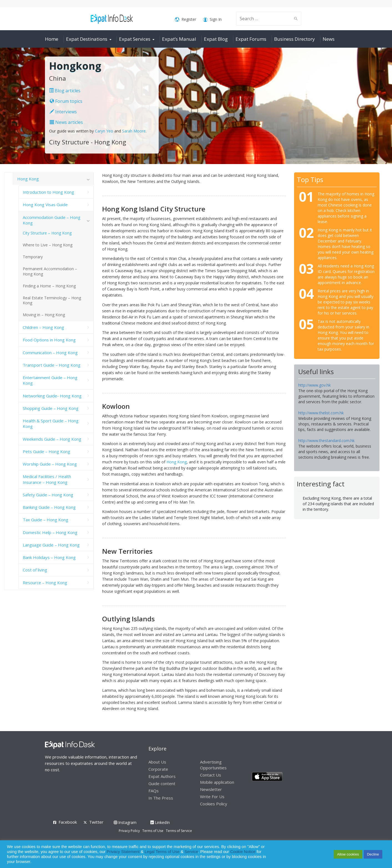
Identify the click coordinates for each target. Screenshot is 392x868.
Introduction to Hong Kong (48, 192)
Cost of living (35, 570)
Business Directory (294, 39)
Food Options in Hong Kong (49, 340)
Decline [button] (373, 854)
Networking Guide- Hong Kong (52, 396)
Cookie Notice (243, 852)
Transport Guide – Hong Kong (52, 365)
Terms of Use (153, 831)
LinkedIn (160, 822)
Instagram (125, 822)
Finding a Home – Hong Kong (49, 286)
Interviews (63, 112)
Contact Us (211, 775)
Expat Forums (251, 39)
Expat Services (135, 39)
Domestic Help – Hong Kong (50, 532)
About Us (157, 762)
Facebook (68, 822)
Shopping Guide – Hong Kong (51, 408)
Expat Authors (162, 776)
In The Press (161, 798)
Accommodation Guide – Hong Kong (52, 220)
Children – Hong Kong (43, 327)
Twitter (96, 822)
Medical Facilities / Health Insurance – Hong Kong (47, 479)
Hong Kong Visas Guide (45, 205)
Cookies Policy (214, 804)
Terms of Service (179, 831)
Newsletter (211, 789)
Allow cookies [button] (348, 854)
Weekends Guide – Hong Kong (52, 439)
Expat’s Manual (179, 39)
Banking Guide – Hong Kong (49, 507)
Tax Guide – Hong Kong (45, 520)
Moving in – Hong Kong (44, 315)
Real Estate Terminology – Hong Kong (52, 300)
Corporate (158, 769)
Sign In (212, 20)
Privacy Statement (123, 852)
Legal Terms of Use (162, 852)
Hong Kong (177, 462)
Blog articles (65, 91)
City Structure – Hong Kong (47, 233)
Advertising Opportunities (213, 765)
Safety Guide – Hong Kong (48, 495)
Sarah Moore (134, 131)
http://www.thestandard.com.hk (326, 441)
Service (191, 852)
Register (185, 20)
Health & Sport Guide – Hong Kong (51, 423)
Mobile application (217, 782)
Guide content (162, 783)
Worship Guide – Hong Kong (50, 464)
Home (52, 39)
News (329, 39)
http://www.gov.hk (314, 385)
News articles (66, 122)
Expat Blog (216, 39)
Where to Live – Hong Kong (48, 245)
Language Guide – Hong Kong (51, 545)
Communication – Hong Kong (50, 353)
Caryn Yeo (104, 131)
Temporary (33, 257)
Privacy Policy (129, 831)
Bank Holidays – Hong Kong (49, 557)
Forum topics (66, 101)
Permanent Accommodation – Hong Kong (50, 271)
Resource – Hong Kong (45, 583)
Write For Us (212, 796)
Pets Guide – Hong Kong (46, 451)
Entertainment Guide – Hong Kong (50, 380)
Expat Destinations (87, 39)
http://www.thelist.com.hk (321, 413)
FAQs (154, 791)
